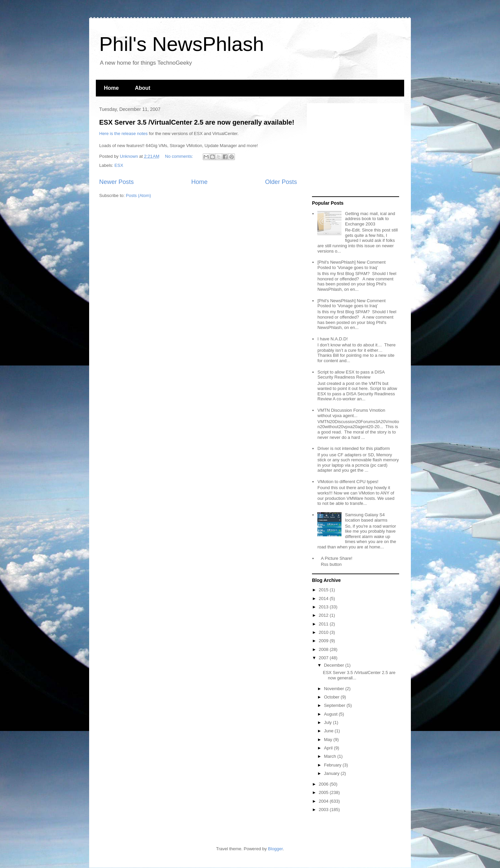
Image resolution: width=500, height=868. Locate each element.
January (332, 773)
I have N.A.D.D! (332, 339)
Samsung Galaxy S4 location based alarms (366, 517)
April (329, 748)
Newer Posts (116, 182)
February (333, 765)
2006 (324, 784)
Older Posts (281, 182)
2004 (324, 801)
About (142, 88)
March (331, 756)
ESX (119, 165)
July (329, 722)
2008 (324, 649)
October (332, 697)
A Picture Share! (336, 558)
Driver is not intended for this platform (354, 448)
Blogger (275, 849)
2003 (324, 810)
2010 (324, 632)
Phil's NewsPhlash (182, 44)
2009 (324, 641)
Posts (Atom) (139, 195)
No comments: (179, 156)
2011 (324, 624)
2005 (324, 792)
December (335, 665)
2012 (324, 615)
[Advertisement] (354, 150)
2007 (324, 658)
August (331, 714)
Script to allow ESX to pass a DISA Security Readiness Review (351, 375)
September (335, 705)
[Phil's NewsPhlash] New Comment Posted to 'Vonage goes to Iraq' (351, 265)
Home (111, 88)
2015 (324, 590)
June (329, 731)
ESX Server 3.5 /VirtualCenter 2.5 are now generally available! (197, 122)
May (329, 740)
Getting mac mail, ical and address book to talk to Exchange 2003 (370, 219)
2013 (324, 607)
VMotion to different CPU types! (348, 482)
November (335, 689)
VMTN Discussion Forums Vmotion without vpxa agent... (351, 413)
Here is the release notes (123, 133)
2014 (324, 598)
